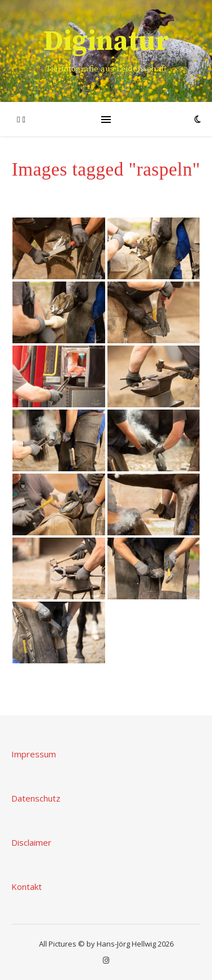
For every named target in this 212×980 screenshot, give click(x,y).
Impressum (34, 754)
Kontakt (27, 887)
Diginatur (106, 42)
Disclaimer (31, 842)
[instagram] (106, 960)
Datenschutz (36, 798)
